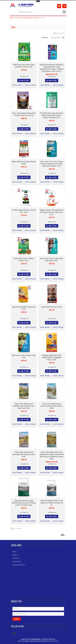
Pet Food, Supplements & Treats (28, 18)
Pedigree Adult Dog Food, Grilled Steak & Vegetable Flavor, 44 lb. (52, 358)
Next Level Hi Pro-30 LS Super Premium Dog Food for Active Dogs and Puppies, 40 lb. (52, 164)
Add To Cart (25, 80)
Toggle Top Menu (38, 1)
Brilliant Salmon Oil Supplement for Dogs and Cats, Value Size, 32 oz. (52, 212)
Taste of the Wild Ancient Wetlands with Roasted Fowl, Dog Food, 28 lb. (24, 406)
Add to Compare (30, 85)
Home (12, 18)
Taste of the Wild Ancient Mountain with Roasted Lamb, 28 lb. (24, 454)
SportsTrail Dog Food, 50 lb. (52, 307)
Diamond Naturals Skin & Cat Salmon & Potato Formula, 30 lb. (52, 503)
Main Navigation (12, 12)
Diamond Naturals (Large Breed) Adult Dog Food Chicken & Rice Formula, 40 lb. (24, 503)
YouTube (14, 634)
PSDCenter (54, 641)
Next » (64, 33)
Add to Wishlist (17, 85)
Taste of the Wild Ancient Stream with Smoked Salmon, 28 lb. (52, 406)
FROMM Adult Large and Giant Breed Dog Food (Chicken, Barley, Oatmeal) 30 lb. (52, 115)
